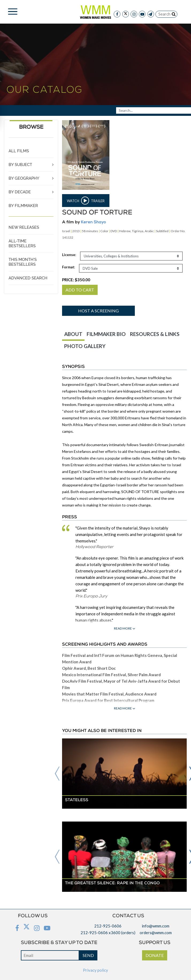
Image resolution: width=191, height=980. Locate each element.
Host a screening (98, 311)
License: (69, 255)
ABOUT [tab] (73, 334)
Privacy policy (95, 970)
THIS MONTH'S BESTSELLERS (23, 262)
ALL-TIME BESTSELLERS (22, 243)
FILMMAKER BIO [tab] (106, 334)
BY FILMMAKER (23, 206)
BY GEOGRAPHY (24, 178)
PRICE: (76, 280)
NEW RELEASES (24, 227)
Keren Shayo (93, 222)
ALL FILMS (19, 151)
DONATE (155, 955)
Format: (68, 267)
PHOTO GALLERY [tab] (85, 346)
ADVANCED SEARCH (28, 278)
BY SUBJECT (20, 165)
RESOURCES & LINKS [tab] (155, 334)
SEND (88, 955)
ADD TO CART (80, 290)
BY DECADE (20, 192)
